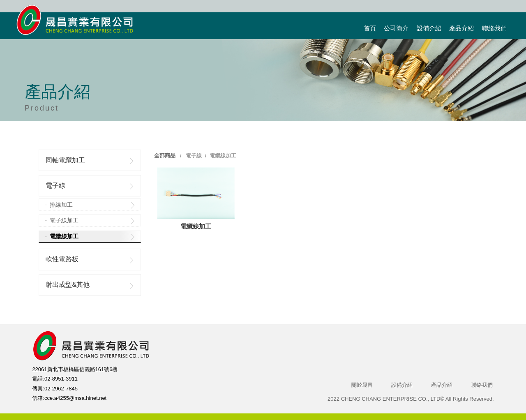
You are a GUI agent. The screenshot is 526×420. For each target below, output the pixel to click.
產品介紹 (461, 28)
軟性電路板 (62, 259)
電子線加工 (64, 220)
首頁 (370, 28)
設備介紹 (429, 28)
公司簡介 (396, 28)
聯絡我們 (494, 28)
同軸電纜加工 (65, 160)
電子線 (55, 186)
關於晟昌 (362, 385)
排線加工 (61, 205)
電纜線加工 (64, 236)
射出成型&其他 (68, 285)
